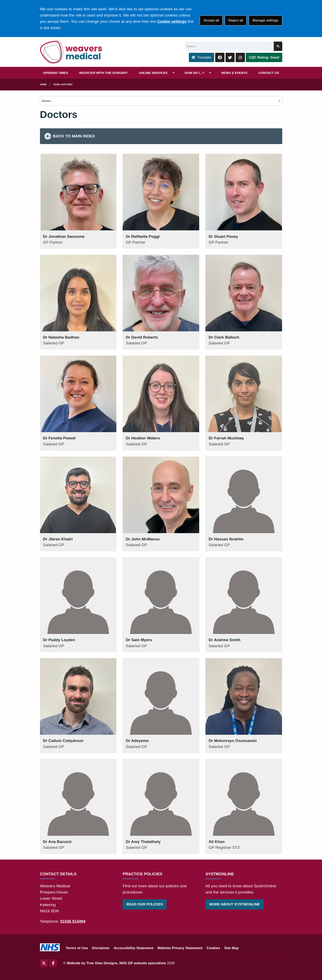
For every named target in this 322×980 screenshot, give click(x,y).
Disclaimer (101, 948)
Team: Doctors (63, 84)
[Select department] (161, 101)
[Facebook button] (220, 57)
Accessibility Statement (134, 948)
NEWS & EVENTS (234, 73)
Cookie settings (172, 21)
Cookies (213, 948)
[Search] (229, 46)
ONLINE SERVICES (153, 73)
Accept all (211, 20)
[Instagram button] (240, 57)
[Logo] (71, 52)
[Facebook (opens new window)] (53, 963)
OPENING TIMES (56, 73)
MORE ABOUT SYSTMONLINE (235, 904)
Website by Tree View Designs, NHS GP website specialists (116, 963)
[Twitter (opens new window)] (44, 963)
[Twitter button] (230, 57)
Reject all (236, 20)
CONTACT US (269, 73)
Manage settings (265, 20)
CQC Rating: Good (264, 57)
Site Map (232, 948)
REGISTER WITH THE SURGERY (104, 73)
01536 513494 (73, 921)
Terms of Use (77, 948)
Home (43, 84)
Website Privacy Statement (180, 948)
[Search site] (278, 46)
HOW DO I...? (195, 73)
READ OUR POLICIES (145, 904)
